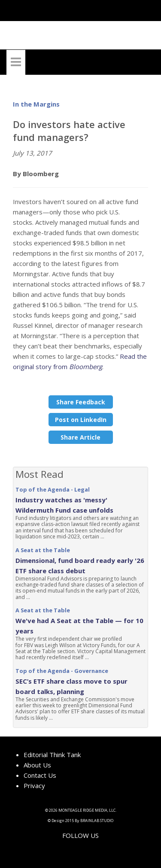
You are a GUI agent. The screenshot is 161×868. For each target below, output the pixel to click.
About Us (37, 765)
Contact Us (40, 775)
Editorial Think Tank (52, 755)
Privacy (34, 785)
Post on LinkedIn (81, 420)
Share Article (80, 437)
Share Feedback (81, 402)
